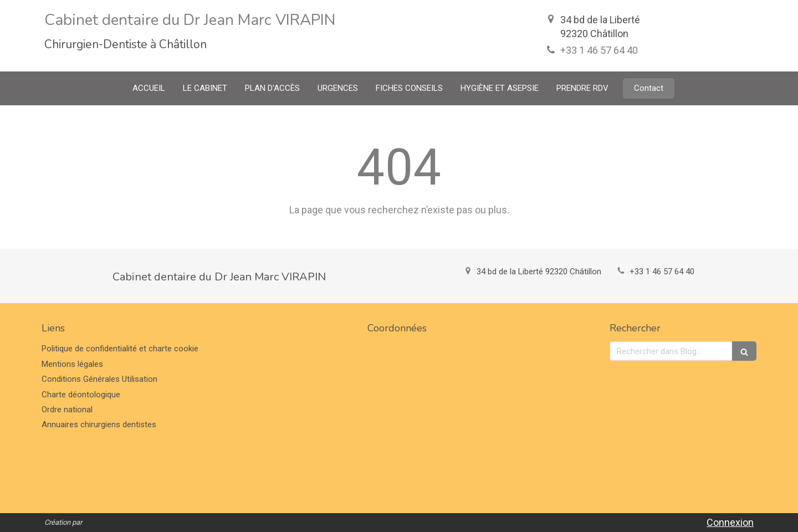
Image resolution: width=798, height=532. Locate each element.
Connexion (730, 522)
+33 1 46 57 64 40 (599, 50)
